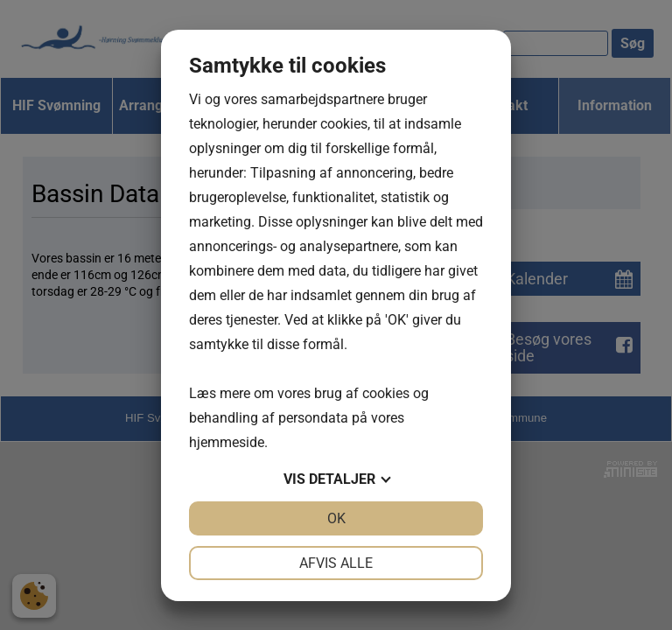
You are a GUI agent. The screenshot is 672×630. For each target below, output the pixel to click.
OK (336, 518)
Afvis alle (336, 563)
